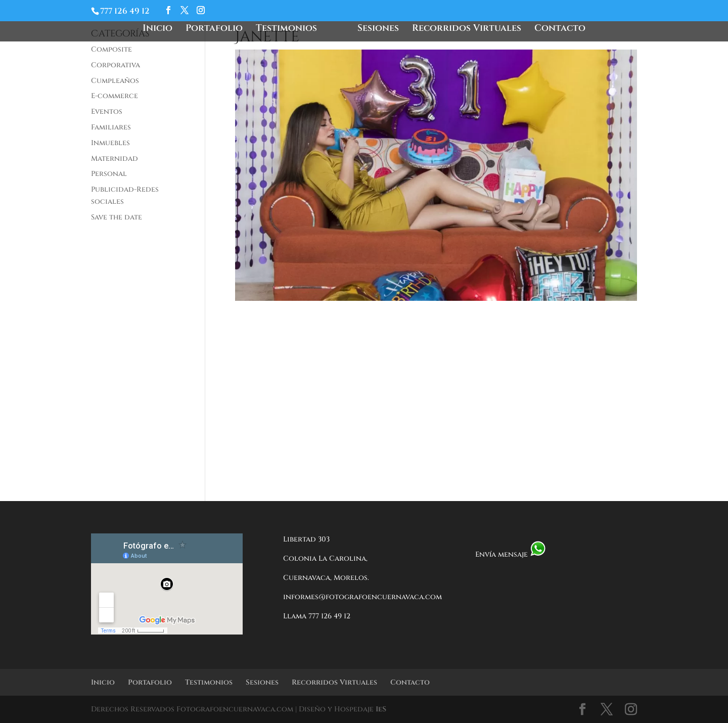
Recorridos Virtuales (467, 30)
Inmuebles (110, 143)
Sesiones (378, 30)
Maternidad (115, 159)
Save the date (117, 217)
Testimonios (286, 30)
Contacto (560, 30)
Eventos (107, 111)
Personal (109, 174)
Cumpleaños (115, 81)
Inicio (157, 30)
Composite (111, 49)
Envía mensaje (511, 554)
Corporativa (116, 65)
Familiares (111, 127)
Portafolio (214, 30)
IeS (381, 709)
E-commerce (115, 96)
